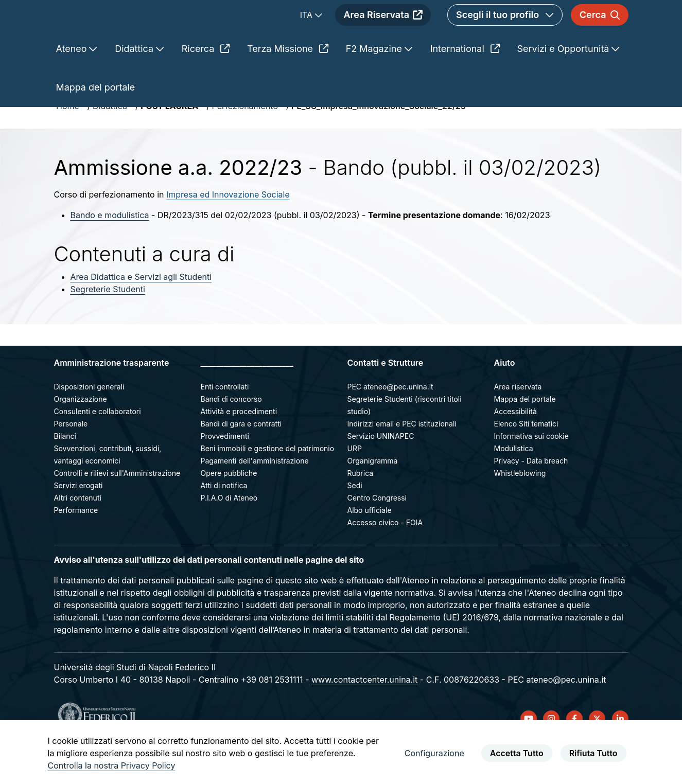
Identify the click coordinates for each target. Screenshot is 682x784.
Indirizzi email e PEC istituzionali (402, 460)
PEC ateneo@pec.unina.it (390, 423)
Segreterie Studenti (108, 326)
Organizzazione (81, 435)
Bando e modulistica (110, 252)
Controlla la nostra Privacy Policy (112, 765)
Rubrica (361, 510)
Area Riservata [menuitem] (383, 33)
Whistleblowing (520, 510)
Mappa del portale (525, 435)
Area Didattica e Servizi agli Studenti (141, 313)
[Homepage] (146, 33)
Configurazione (434, 753)
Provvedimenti (225, 473)
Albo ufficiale (370, 547)
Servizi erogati (78, 522)
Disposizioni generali (89, 423)
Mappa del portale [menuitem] (96, 124)
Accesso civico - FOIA (385, 559)
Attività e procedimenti (239, 448)
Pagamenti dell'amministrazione (255, 497)
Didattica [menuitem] (135, 85)
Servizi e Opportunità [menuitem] (565, 85)
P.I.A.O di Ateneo (229, 534)
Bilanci (65, 473)
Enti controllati (225, 423)
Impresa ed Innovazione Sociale (228, 231)
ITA (308, 33)
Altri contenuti (78, 534)
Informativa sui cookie (531, 473)
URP (355, 485)
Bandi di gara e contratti (241, 460)
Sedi (355, 522)
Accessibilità (515, 448)
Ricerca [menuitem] (206, 85)
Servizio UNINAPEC (381, 473)
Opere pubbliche (229, 510)
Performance (76, 547)
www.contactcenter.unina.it (364, 716)
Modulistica (514, 485)
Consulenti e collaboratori (98, 448)
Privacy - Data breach (531, 497)
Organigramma (373, 497)
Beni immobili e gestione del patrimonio (268, 485)
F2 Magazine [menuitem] (375, 85)
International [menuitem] (465, 85)
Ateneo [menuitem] (73, 85)
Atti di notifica (224, 522)
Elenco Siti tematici (526, 460)
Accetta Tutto (517, 753)
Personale (71, 460)
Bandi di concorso (231, 435)
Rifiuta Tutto (593, 753)
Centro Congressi (377, 534)
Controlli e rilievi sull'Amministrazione (117, 510)
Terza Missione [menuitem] (288, 85)
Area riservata (518, 423)
